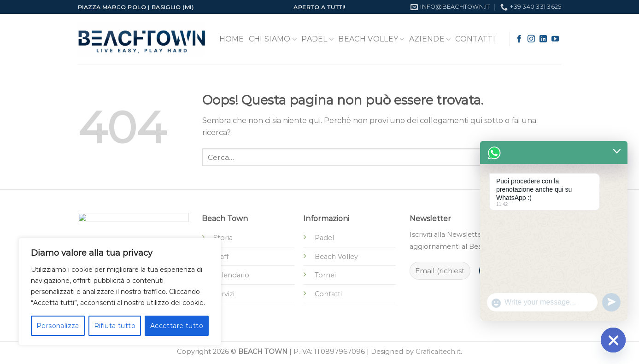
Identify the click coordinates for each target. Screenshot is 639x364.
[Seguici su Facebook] (519, 39)
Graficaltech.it (438, 352)
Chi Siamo (273, 39)
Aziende (430, 39)
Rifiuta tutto (115, 326)
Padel (317, 39)
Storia (223, 238)
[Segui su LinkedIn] (543, 39)
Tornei (325, 275)
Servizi (224, 294)
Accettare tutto (177, 326)
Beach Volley (371, 39)
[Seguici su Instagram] (531, 39)
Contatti (475, 39)
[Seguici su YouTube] (555, 39)
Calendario (231, 275)
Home (232, 39)
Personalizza (58, 326)
